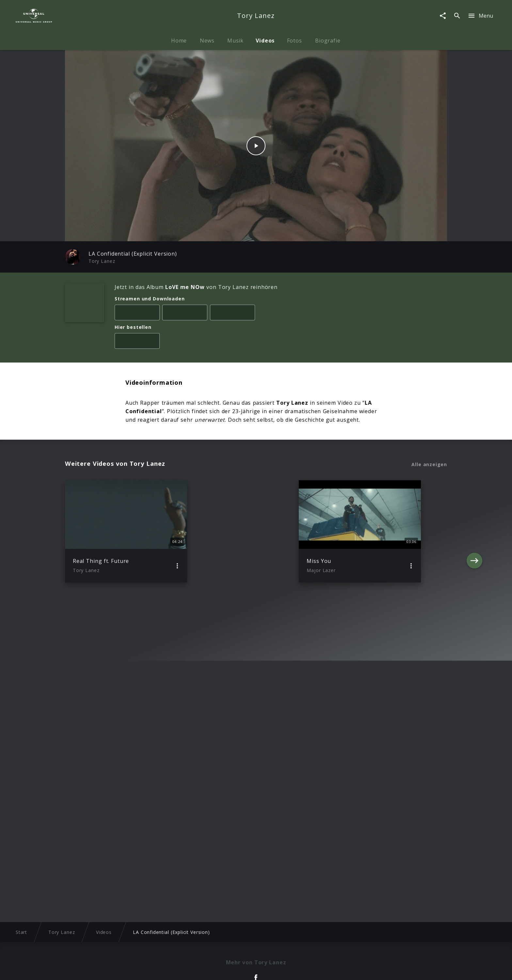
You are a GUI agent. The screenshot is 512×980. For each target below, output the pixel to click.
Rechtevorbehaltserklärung (155, 969)
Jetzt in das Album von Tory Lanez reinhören (196, 287)
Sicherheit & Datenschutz (224, 969)
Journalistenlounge (343, 969)
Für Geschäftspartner (397, 969)
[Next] (474, 532)
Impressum (103, 969)
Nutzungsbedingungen (287, 969)
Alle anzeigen (429, 465)
